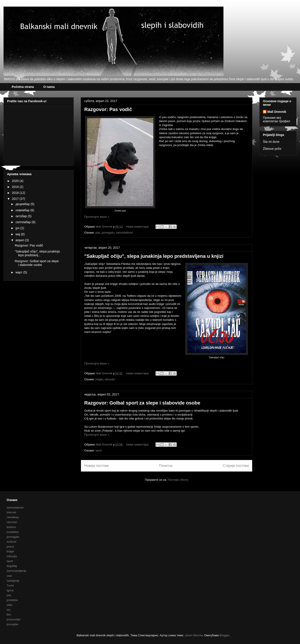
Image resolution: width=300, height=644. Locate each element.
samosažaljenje (17, 571)
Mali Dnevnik (277, 112)
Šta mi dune (271, 142)
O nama (49, 87)
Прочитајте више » (97, 217)
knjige (99, 379)
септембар (23, 222)
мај (18, 234)
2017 (16, 199)
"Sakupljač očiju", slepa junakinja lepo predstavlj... (37, 253)
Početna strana (23, 87)
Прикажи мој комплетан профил (277, 119)
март (19, 272)
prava (10, 547)
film (9, 615)
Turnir (10, 586)
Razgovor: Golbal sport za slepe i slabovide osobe (142, 403)
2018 (16, 193)
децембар (23, 204)
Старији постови (236, 466)
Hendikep (13, 517)
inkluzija (12, 556)
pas (98, 233)
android (11, 542)
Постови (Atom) (178, 480)
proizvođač (14, 619)
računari (110, 379)
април (20, 240)
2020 (16, 181)
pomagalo (108, 233)
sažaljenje (13, 581)
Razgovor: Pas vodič (108, 109)
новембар (23, 210)
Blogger (224, 635)
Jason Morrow (194, 635)
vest (9, 576)
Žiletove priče (272, 149)
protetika (12, 600)
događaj (12, 566)
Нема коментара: (138, 227)
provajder (13, 624)
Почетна (166, 466)
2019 (16, 187)
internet (11, 512)
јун (18, 228)
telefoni (11, 527)
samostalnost (124, 233)
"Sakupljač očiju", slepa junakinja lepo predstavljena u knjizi (154, 256)
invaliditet (13, 532)
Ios (8, 610)
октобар (22, 216)
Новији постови (97, 466)
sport (99, 450)
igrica (10, 590)
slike (9, 605)
